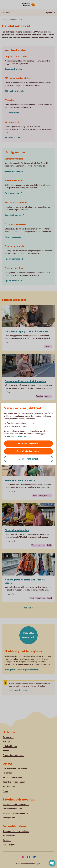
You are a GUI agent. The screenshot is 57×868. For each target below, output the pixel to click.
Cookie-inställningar (29, 459)
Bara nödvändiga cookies (28, 451)
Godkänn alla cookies (28, 444)
